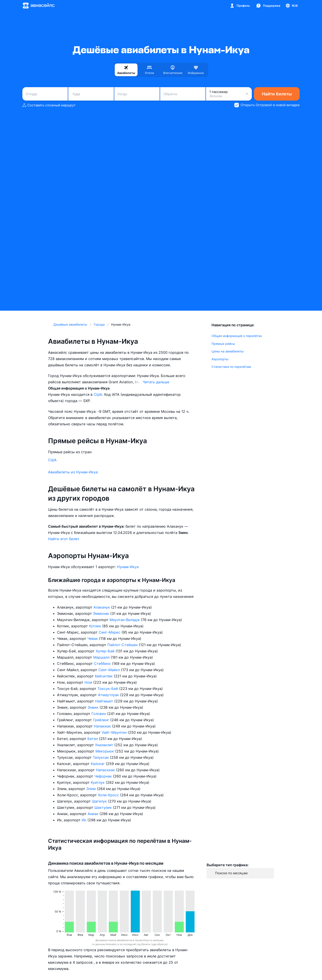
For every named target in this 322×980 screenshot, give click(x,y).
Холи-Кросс (109, 795)
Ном (89, 682)
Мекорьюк (105, 751)
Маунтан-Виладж (125, 620)
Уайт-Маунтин (115, 732)
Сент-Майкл (110, 670)
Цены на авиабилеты (228, 351)
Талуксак (101, 757)
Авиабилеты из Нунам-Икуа (73, 472)
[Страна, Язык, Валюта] (291, 6)
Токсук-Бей (108, 689)
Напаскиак (106, 770)
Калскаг (98, 764)
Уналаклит (105, 745)
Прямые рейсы (223, 344)
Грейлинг (102, 720)
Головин (99, 714)
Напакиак (103, 726)
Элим (92, 789)
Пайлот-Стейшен (123, 645)
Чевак (93, 639)
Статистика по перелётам (231, 367)
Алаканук (102, 607)
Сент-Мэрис (110, 632)
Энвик (94, 707)
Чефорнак (104, 776)
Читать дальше (156, 382)
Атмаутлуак (109, 695)
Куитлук (98, 782)
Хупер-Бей (106, 651)
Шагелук (100, 801)
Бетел (93, 739)
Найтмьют (105, 701)
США (52, 460)
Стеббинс (103, 664)
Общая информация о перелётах (237, 336)
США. (99, 394)
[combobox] (45, 94)
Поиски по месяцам (231, 873)
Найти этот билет (64, 539)
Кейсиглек (104, 676)
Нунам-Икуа (128, 567)
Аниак (94, 814)
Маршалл (102, 657)
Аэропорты (220, 359)
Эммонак (102, 613)
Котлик (96, 626)
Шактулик (104, 807)
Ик (85, 820)
